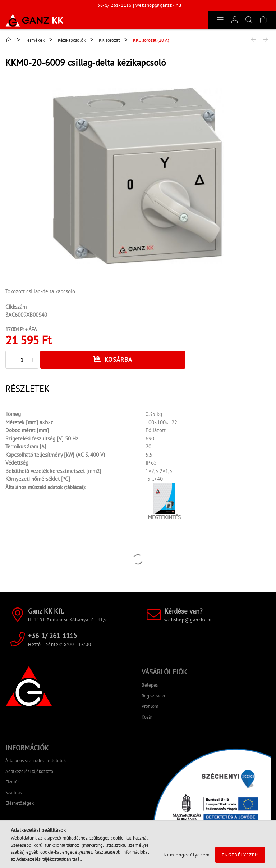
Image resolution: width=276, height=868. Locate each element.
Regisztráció (153, 696)
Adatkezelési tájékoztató (29, 771)
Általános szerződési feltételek (36, 761)
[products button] (220, 20)
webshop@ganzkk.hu (158, 5)
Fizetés (12, 782)
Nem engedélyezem (187, 855)
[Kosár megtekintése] (263, 20)
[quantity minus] (11, 360)
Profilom (150, 706)
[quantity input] (22, 360)
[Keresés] (249, 20)
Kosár (147, 717)
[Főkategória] (9, 40)
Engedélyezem (240, 855)
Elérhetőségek (20, 803)
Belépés (150, 685)
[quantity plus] (33, 360)
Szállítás (13, 793)
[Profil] (235, 20)
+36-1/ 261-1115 (113, 5)
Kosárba (118, 360)
